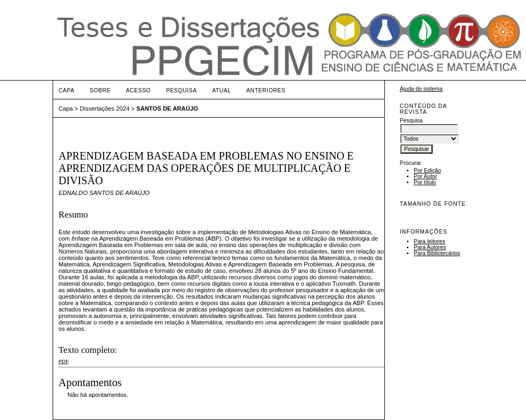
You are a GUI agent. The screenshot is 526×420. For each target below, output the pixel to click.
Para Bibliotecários (437, 253)
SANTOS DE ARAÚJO (167, 108)
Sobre (100, 90)
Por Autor (425, 176)
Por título (425, 182)
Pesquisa (181, 90)
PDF (64, 361)
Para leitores (429, 241)
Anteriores (266, 90)
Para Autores (430, 247)
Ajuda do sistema (421, 89)
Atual (221, 90)
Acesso (138, 90)
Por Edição (428, 171)
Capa (67, 90)
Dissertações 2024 (105, 108)
